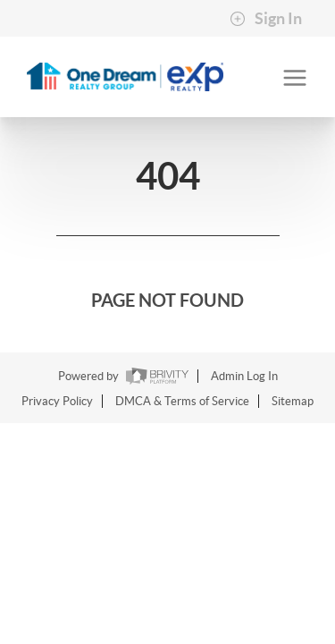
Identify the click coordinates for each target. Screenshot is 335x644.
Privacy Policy (57, 401)
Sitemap (293, 401)
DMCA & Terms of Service (182, 401)
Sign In (266, 19)
